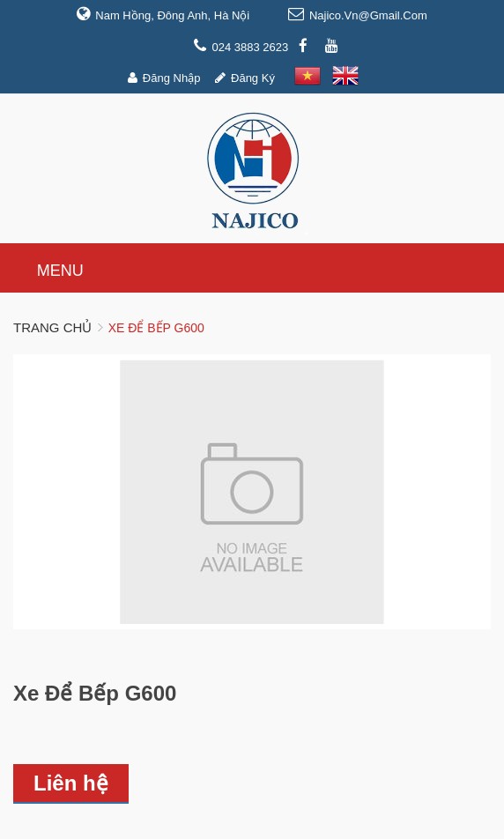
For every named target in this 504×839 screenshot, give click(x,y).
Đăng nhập (172, 78)
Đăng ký (253, 78)
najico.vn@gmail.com (368, 15)
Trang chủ (52, 327)
